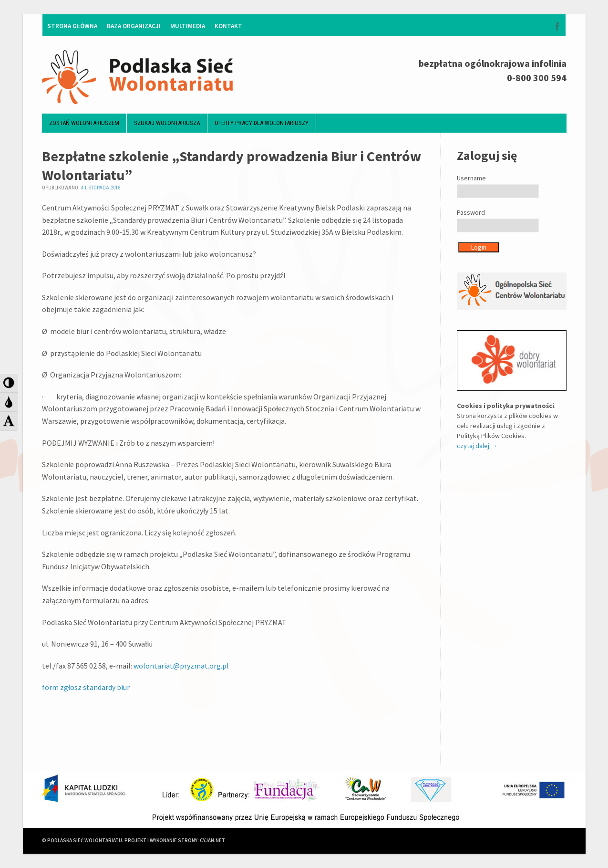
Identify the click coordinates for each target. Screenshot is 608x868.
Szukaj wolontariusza (167, 123)
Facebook (557, 26)
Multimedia (188, 26)
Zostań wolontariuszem (84, 123)
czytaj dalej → (477, 446)
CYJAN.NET (212, 841)
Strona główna (72, 26)
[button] (9, 383)
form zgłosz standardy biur (86, 688)
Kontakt (228, 26)
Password (471, 212)
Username (471, 178)
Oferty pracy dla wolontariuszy (262, 123)
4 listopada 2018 (101, 188)
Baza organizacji (134, 26)
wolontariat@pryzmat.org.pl (181, 666)
